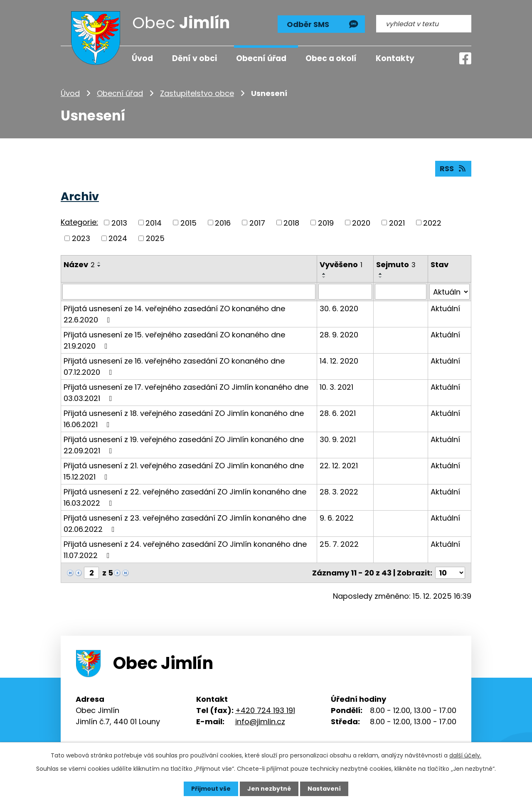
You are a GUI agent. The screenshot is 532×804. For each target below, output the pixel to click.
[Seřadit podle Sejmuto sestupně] (381, 277)
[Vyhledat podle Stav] (449, 292)
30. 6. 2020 (339, 309)
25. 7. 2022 (339, 544)
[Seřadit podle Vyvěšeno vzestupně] (324, 274)
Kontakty (395, 58)
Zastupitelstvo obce (197, 93)
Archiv (80, 196)
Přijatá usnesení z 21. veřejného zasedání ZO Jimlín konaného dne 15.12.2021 (184, 471)
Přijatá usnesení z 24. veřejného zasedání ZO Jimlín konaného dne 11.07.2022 (185, 550)
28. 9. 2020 (339, 335)
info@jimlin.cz (260, 721)
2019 (326, 223)
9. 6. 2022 (337, 518)
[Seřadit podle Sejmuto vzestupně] (381, 274)
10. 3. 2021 (336, 387)
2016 (223, 223)
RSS (453, 168)
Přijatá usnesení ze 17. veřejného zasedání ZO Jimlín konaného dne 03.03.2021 (186, 393)
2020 (361, 223)
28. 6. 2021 (338, 413)
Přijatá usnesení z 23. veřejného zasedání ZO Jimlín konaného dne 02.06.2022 (185, 524)
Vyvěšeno (341, 264)
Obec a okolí (331, 58)
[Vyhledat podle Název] (189, 292)
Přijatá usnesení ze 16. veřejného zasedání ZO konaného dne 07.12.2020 (174, 366)
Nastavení (324, 789)
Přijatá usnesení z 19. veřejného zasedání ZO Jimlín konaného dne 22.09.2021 (184, 445)
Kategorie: (79, 222)
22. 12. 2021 (339, 466)
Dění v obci (195, 58)
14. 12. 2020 (339, 361)
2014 (154, 223)
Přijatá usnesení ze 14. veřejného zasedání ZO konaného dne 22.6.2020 (174, 314)
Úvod (70, 93)
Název (79, 264)
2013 (119, 223)
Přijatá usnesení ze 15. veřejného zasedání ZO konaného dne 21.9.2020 (174, 340)
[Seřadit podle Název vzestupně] (99, 263)
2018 (291, 223)
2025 (155, 238)
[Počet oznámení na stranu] (450, 573)
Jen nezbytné (269, 789)
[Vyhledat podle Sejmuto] (401, 292)
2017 (257, 223)
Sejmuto (396, 264)
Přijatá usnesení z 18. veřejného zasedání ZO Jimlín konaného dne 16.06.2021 (184, 419)
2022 (432, 223)
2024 (118, 238)
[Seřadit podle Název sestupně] (99, 266)
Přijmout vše (211, 789)
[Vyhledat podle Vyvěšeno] (345, 292)
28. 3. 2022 (339, 492)
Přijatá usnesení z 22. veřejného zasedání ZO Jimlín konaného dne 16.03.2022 (185, 497)
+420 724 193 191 (265, 710)
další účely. (465, 755)
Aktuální (445, 309)
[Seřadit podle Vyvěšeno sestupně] (324, 277)
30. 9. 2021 (338, 439)
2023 (81, 238)
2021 (397, 223)
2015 (188, 223)
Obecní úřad (120, 93)
